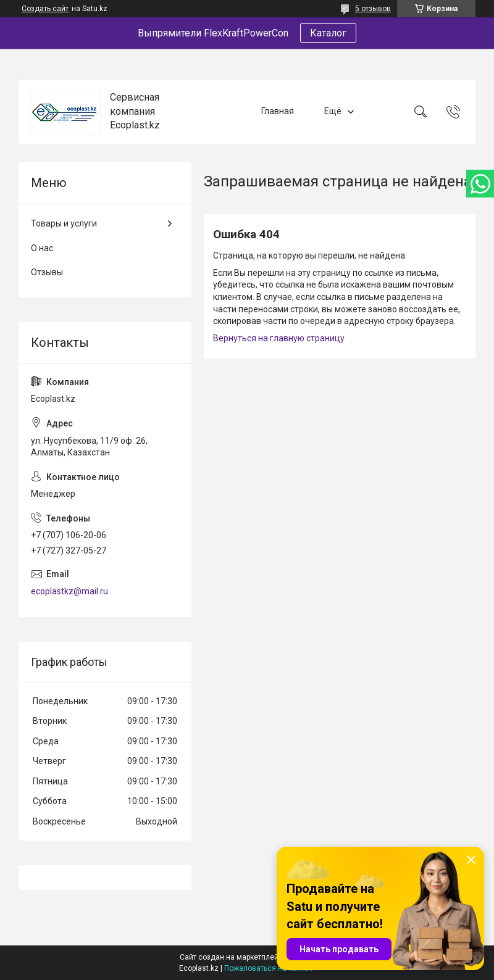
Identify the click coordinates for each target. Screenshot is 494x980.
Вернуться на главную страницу (279, 338)
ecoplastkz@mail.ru (69, 591)
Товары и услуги (64, 223)
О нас (42, 248)
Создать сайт (45, 9)
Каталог (328, 33)
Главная (278, 111)
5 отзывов (373, 9)
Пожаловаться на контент (270, 968)
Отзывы (47, 272)
